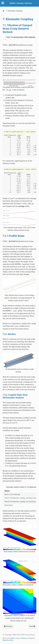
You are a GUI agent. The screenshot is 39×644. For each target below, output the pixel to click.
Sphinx (13, 638)
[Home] (3, 11)
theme (24, 638)
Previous (8, 626)
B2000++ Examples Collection (21, 3)
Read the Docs (8, 640)
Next (32, 626)
